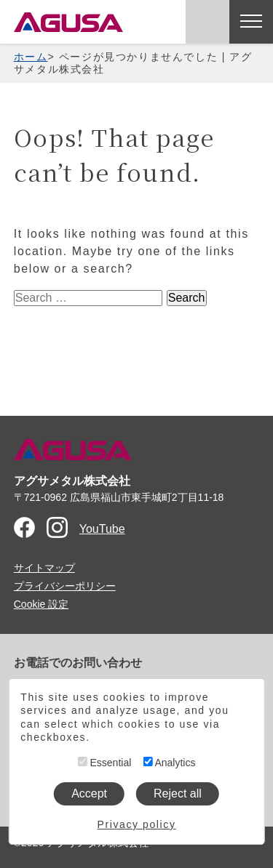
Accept (89, 793)
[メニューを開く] (251, 22)
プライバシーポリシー (65, 586)
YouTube (102, 529)
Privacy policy (137, 824)
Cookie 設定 (41, 604)
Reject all (178, 793)
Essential (105, 763)
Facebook (24, 527)
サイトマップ (44, 568)
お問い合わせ (207, 22)
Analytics (169, 763)
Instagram (57, 527)
